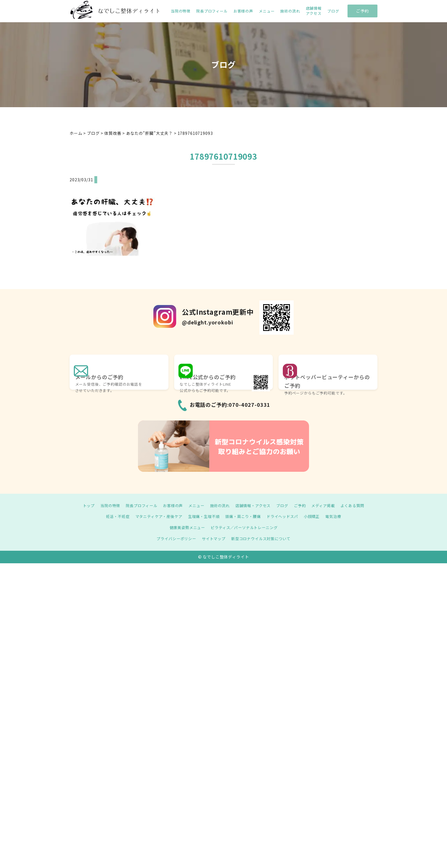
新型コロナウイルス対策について (263, 538)
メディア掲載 (329, 505)
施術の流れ (290, 11)
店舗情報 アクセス (314, 11)
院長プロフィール (212, 11)
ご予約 (362, 11)
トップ (81, 505)
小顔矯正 (317, 516)
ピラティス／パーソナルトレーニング (245, 527)
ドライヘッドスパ (286, 516)
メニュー (267, 11)
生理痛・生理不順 (203, 516)
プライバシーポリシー (173, 538)
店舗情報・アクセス (255, 505)
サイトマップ (213, 538)
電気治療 (340, 516)
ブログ (333, 11)
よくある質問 (360, 505)
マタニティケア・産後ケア (155, 516)
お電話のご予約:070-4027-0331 (230, 404)
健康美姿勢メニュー (185, 527)
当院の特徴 (181, 11)
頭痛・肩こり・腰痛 (245, 516)
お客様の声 (243, 11)
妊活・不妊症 (111, 516)
